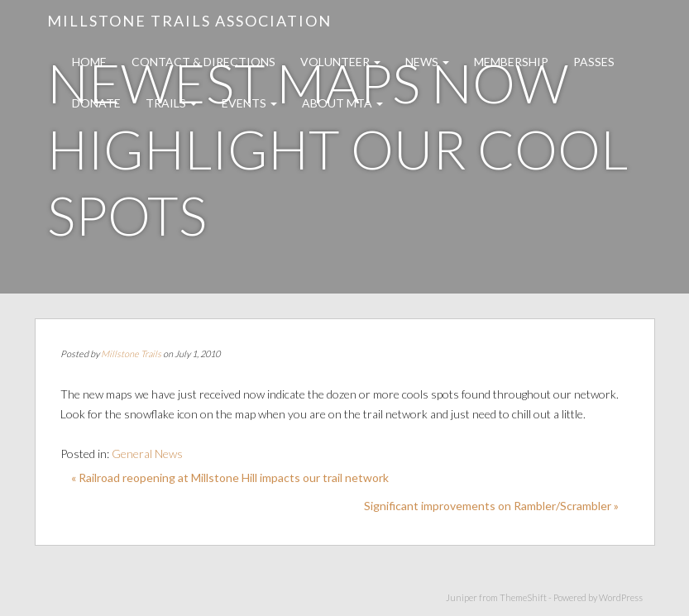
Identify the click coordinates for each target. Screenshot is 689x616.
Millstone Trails (131, 353)
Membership (511, 62)
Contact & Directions (203, 62)
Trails (171, 103)
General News (147, 454)
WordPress (621, 597)
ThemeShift (523, 597)
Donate (96, 103)
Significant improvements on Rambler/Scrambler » (491, 506)
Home (89, 62)
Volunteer (340, 62)
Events (249, 103)
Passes (594, 62)
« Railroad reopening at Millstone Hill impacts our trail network (230, 478)
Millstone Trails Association (189, 21)
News (427, 62)
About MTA (342, 103)
